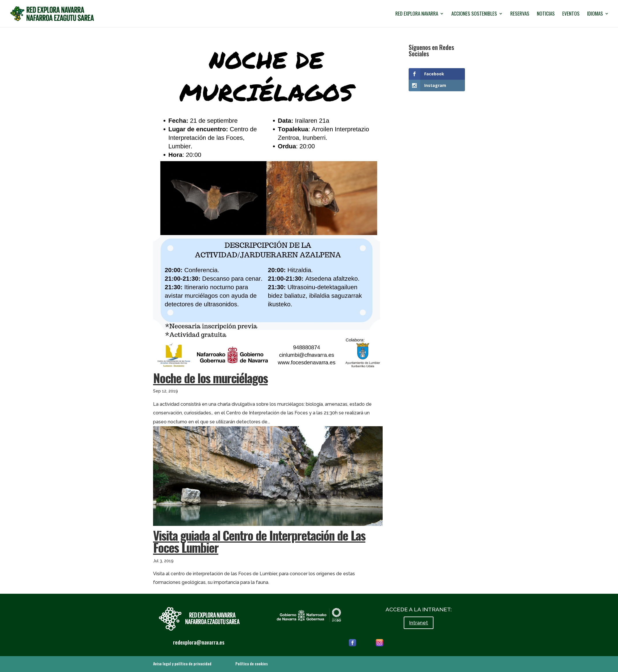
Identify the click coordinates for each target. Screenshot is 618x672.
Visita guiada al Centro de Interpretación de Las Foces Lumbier (259, 541)
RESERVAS (520, 14)
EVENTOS (571, 14)
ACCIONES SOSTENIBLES (474, 14)
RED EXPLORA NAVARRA (417, 14)
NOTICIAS (546, 14)
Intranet (419, 623)
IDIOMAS (595, 14)
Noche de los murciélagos (210, 378)
